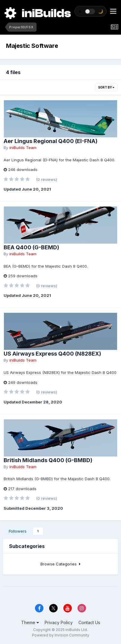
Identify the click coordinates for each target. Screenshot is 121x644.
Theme (30, 622)
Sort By (106, 87)
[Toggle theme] (91, 11)
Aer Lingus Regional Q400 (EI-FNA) (51, 141)
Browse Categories (61, 564)
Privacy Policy (59, 622)
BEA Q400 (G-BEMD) (31, 247)
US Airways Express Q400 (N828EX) (52, 354)
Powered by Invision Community (61, 635)
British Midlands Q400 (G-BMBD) (48, 460)
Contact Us (89, 622)
